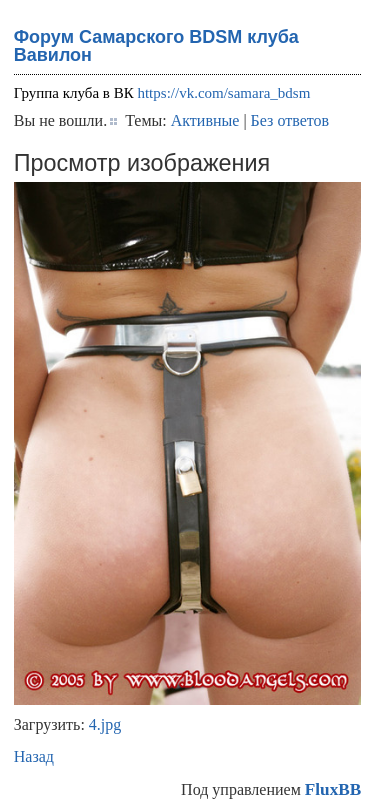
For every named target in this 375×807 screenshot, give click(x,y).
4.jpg (105, 724)
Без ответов (290, 120)
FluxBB (333, 789)
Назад (34, 756)
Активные (205, 120)
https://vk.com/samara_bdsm (223, 93)
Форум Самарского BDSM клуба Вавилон (156, 46)
